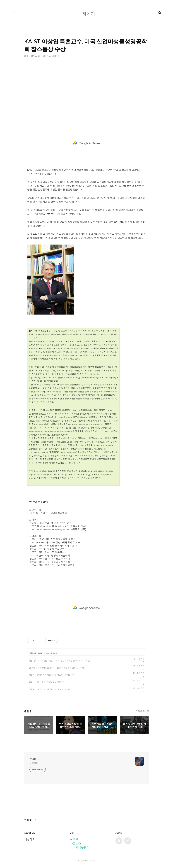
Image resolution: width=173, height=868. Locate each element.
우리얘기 (35, 759)
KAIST (40, 653)
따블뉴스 (75, 843)
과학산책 (33, 653)
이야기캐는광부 (80, 847)
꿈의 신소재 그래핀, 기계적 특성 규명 (45, 682)
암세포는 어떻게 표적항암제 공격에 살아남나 (48, 689)
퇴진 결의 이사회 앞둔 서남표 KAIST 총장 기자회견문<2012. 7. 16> (58, 661)
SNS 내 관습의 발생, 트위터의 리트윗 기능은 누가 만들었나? (55, 668)
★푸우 (74, 839)
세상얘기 (34, 763)
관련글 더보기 (142, 711)
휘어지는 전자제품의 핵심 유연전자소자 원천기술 (50, 675)
